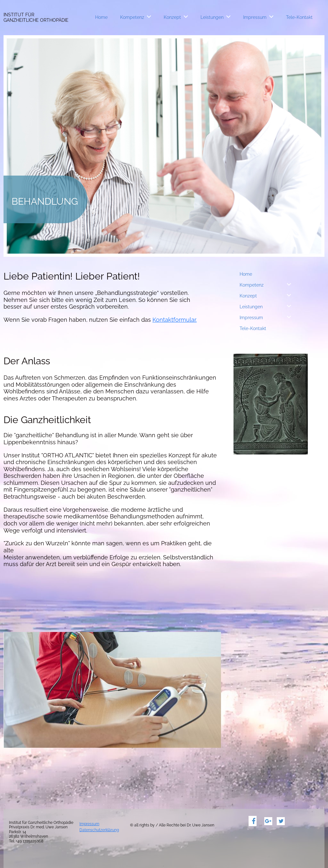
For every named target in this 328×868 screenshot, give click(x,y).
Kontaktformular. (175, 320)
